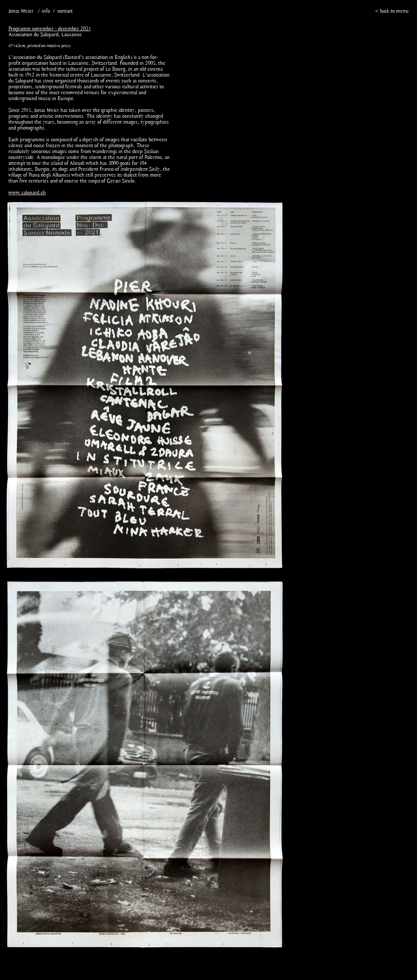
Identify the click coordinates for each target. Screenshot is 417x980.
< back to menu (392, 11)
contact (65, 11)
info (46, 11)
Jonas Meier (21, 11)
